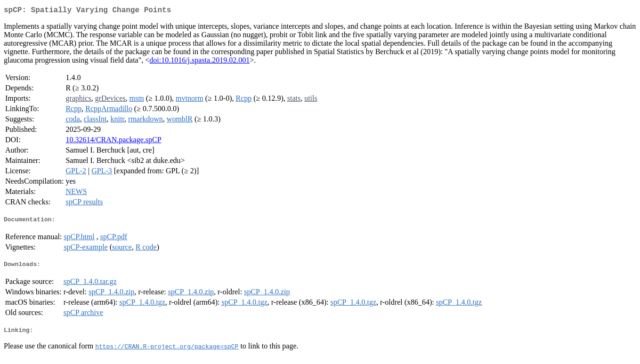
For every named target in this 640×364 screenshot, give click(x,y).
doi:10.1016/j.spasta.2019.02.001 (199, 62)
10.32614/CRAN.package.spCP (113, 142)
